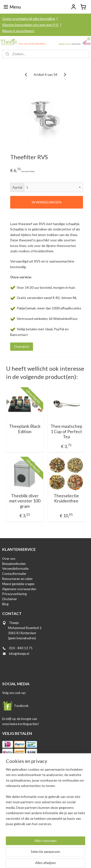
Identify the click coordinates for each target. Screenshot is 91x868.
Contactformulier (14, 574)
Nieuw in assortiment (18, 31)
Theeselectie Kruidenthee (66, 498)
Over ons (9, 559)
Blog (5, 604)
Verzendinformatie (15, 569)
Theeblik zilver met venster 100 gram (25, 501)
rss (45, 851)
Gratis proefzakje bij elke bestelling (29, 19)
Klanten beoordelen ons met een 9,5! (30, 25)
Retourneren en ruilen (17, 579)
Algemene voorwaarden (19, 589)
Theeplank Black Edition (25, 429)
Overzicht (22, 346)
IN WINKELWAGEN (46, 202)
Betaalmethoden (14, 564)
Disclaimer (10, 599)
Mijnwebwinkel (47, 859)
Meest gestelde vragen (18, 584)
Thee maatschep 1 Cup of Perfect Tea (66, 431)
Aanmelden (15, 830)
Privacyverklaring (14, 594)
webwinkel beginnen (62, 851)
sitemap (36, 851)
